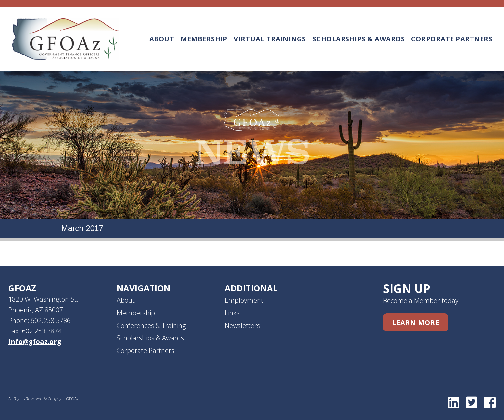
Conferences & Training (151, 325)
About (162, 39)
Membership (204, 39)
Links (232, 313)
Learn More (416, 322)
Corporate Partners (452, 39)
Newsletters (242, 325)
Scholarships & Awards (359, 39)
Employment (244, 300)
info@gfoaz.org (35, 342)
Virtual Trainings (270, 39)
